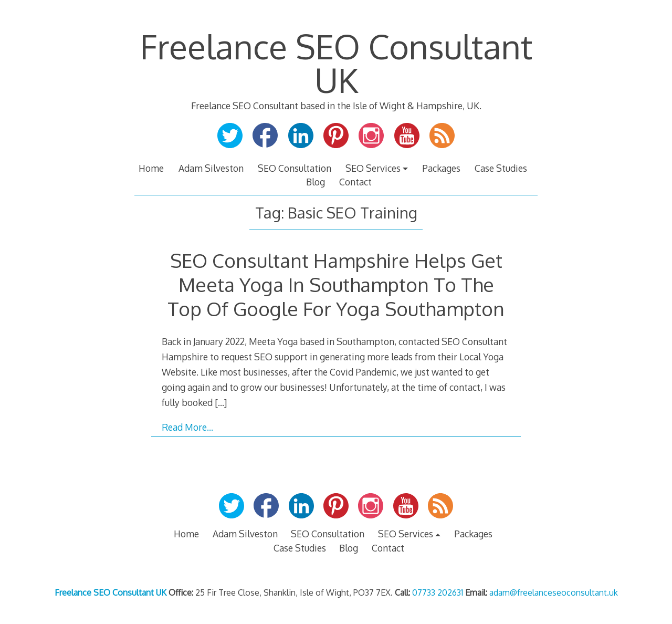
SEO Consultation (295, 168)
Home (151, 168)
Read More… (187, 427)
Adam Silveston (211, 168)
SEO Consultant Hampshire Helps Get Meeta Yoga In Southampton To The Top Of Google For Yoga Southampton (336, 284)
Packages (441, 168)
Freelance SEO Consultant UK (336, 63)
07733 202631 (438, 592)
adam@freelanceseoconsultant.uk (554, 592)
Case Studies (501, 168)
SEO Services (373, 168)
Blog (316, 182)
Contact (355, 182)
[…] (221, 402)
